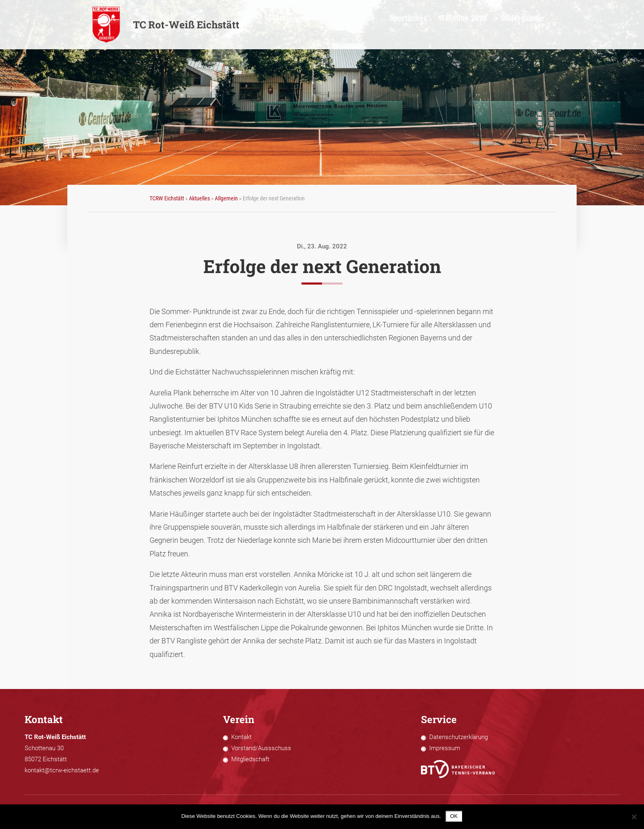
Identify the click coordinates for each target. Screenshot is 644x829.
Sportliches (438, 25)
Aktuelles (199, 198)
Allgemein (226, 198)
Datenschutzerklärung (459, 737)
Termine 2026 (486, 25)
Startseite (331, 25)
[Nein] (634, 817)
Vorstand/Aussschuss (261, 748)
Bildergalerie (535, 25)
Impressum (445, 748)
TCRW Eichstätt (167, 198)
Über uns (370, 25)
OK (454, 816)
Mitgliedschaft (250, 759)
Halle (402, 25)
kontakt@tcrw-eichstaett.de (62, 770)
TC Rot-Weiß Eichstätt (166, 25)
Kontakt (241, 737)
